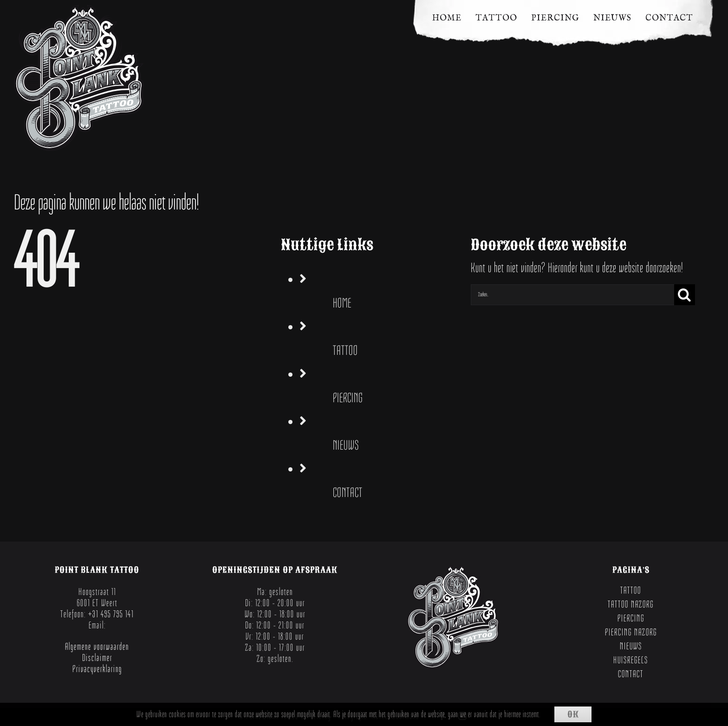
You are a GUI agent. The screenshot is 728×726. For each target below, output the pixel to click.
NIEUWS (346, 445)
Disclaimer (97, 658)
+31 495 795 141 (111, 614)
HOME (342, 303)
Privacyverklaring (97, 669)
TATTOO (345, 350)
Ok (573, 714)
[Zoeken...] (572, 295)
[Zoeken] (685, 295)
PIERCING (348, 398)
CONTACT (348, 493)
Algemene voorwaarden (97, 647)
